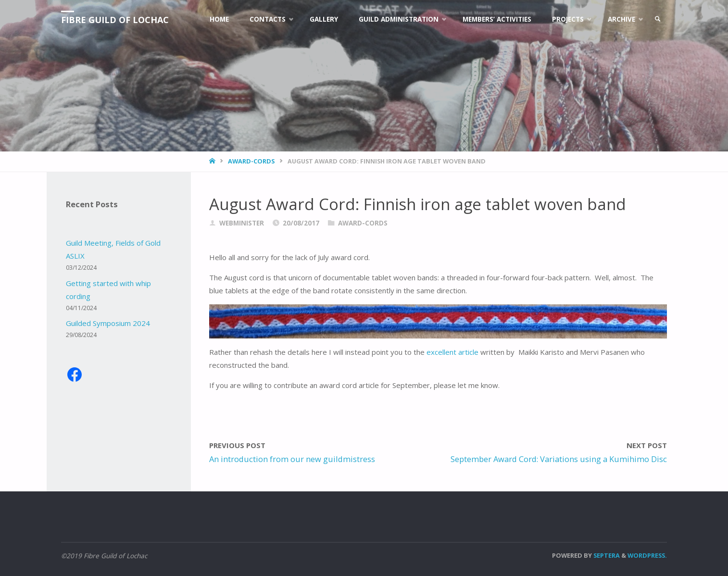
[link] (658, 19)
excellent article (452, 352)
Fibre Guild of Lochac (115, 20)
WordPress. (647, 555)
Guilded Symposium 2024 (108, 323)
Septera (606, 555)
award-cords (251, 161)
